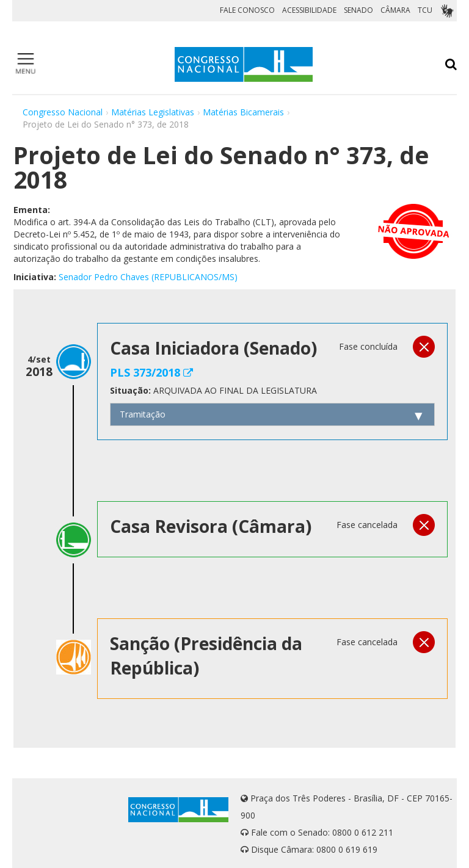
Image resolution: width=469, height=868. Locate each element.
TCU (425, 10)
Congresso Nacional (63, 112)
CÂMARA (395, 10)
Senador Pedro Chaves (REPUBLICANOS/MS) (148, 277)
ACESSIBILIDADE (309, 10)
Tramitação (143, 414)
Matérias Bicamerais (243, 112)
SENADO (358, 10)
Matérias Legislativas (153, 112)
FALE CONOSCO (247, 10)
